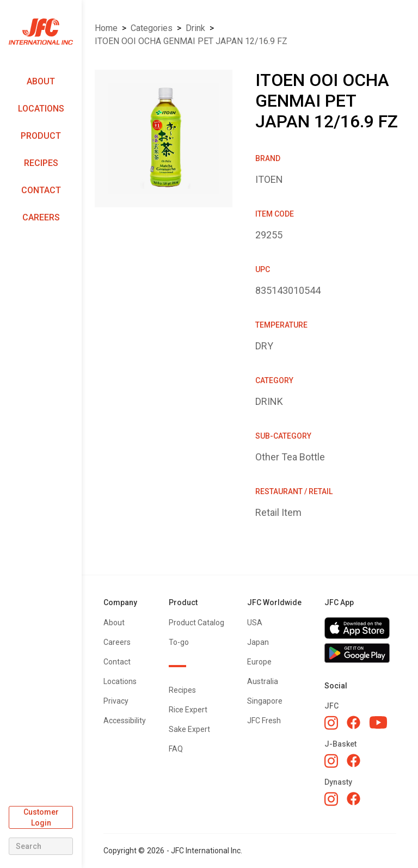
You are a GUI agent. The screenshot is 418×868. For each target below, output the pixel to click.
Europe (259, 662)
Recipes (41, 163)
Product (41, 136)
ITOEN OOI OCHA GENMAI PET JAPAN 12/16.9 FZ (191, 41)
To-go (179, 642)
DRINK (195, 28)
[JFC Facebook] (354, 722)
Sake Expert (189, 729)
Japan (258, 642)
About (41, 81)
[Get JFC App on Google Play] (360, 653)
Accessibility (125, 721)
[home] (41, 32)
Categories (152, 28)
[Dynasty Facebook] (354, 799)
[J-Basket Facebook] (354, 761)
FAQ (176, 749)
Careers (41, 217)
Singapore (265, 701)
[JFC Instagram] (331, 723)
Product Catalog (196, 623)
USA (255, 623)
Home (106, 28)
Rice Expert (188, 710)
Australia (263, 681)
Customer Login (41, 817)
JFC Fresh (264, 721)
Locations (41, 109)
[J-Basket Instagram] (331, 761)
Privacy (116, 701)
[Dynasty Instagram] (331, 799)
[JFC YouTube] (378, 722)
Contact (41, 190)
